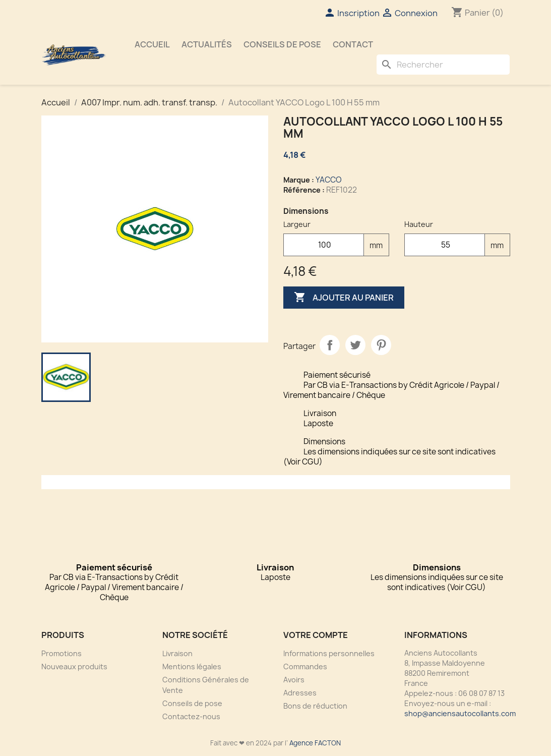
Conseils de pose (282, 44)
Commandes (305, 666)
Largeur (297, 224)
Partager (330, 345)
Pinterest (381, 345)
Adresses (300, 693)
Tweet (355, 345)
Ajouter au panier (344, 298)
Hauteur (419, 224)
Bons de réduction (315, 706)
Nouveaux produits (74, 666)
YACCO (329, 180)
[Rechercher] (443, 65)
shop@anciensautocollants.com (460, 713)
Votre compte (316, 635)
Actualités (207, 44)
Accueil (152, 44)
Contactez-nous (191, 716)
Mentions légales (192, 666)
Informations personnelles (329, 653)
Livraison (177, 653)
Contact (353, 44)
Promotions (62, 653)
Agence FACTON (315, 743)
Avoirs (294, 680)
